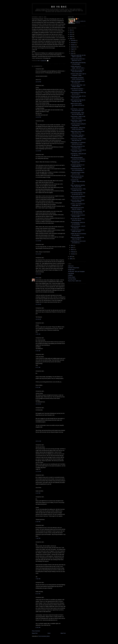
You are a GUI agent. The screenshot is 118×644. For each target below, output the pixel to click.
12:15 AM (38, 274)
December (74, 40)
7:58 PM (38, 579)
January (73, 254)
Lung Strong (71, 273)
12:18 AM (38, 304)
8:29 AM (38, 351)
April (72, 247)
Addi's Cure (71, 266)
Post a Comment (36, 631)
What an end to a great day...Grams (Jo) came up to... (77, 105)
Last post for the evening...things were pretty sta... (78, 181)
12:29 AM (38, 319)
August (73, 49)
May (72, 245)
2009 (71, 36)
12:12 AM (38, 254)
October (73, 45)
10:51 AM (38, 441)
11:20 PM (38, 151)
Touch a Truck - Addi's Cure (75, 281)
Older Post (63, 633)
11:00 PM (38, 117)
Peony (37, 278)
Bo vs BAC (59, 7)
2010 (71, 34)
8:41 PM (38, 594)
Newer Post (35, 633)
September (74, 47)
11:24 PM (38, 241)
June (72, 53)
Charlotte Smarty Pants (74, 268)
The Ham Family (72, 279)
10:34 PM (38, 82)
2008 (71, 39)
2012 (71, 30)
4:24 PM (38, 493)
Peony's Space (72, 277)
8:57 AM (38, 367)
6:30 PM (38, 522)
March (73, 250)
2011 (71, 32)
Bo (78, 19)
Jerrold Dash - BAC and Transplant (76, 271)
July (72, 51)
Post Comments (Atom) (44, 636)
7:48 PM (38, 538)
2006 (71, 259)
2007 (71, 257)
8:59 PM (38, 627)
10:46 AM (38, 404)
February (73, 252)
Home (49, 633)
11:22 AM (38, 471)
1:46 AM (38, 334)
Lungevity (70, 275)
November (74, 43)
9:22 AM (38, 387)
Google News (71, 270)
